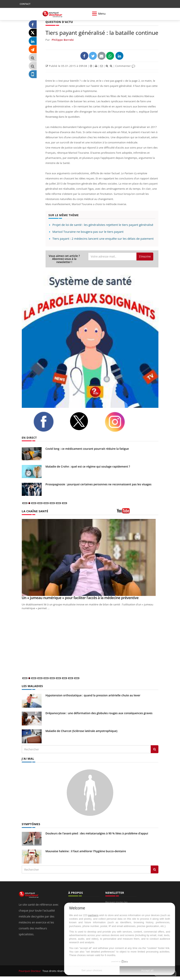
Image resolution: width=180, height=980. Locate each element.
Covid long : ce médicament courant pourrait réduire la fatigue (87, 449)
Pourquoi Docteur (30, 971)
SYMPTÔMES (31, 824)
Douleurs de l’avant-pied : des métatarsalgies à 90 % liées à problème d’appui (97, 833)
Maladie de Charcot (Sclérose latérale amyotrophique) (81, 731)
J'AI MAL (28, 758)
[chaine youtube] (138, 512)
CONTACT (25, 4)
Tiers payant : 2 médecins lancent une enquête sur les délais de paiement (103, 239)
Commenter (125, 66)
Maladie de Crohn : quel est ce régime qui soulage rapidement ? (88, 466)
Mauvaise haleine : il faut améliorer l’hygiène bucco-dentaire (86, 851)
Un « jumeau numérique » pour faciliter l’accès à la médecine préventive (80, 597)
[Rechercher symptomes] (155, 869)
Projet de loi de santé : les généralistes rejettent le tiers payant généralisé (103, 225)
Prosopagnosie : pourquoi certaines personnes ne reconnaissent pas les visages (99, 484)
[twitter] (84, 421)
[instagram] (120, 422)
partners (93, 915)
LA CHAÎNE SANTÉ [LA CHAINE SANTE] (35, 511)
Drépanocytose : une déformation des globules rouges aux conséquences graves (99, 713)
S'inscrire (145, 256)
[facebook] (49, 422)
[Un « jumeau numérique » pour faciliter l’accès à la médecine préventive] (90, 557)
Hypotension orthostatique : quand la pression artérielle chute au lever (93, 695)
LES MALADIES (32, 686)
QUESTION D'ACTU (59, 22)
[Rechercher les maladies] (155, 749)
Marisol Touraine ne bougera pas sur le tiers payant (88, 232)
